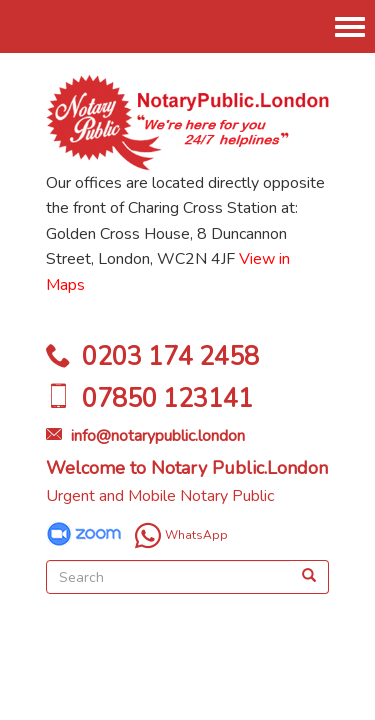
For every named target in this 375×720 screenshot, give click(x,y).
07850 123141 (167, 399)
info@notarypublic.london (158, 436)
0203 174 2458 (170, 357)
